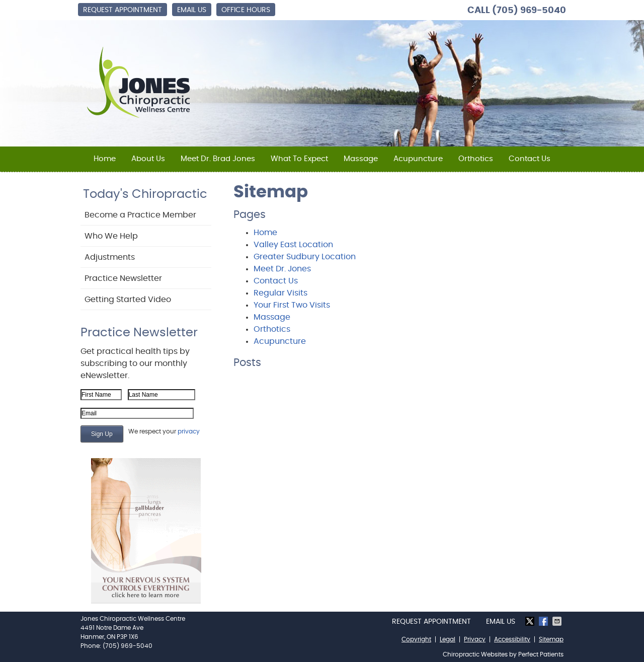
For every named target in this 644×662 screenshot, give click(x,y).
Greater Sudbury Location (305, 257)
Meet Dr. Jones (282, 269)
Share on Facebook (544, 621)
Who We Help (111, 236)
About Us (148, 159)
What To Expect (299, 159)
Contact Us (530, 159)
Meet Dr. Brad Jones (218, 159)
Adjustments (110, 257)
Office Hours (246, 10)
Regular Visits (280, 293)
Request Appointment (123, 10)
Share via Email (558, 621)
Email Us (192, 10)
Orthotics (476, 159)
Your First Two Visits (292, 305)
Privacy (475, 639)
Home (105, 159)
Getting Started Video (128, 300)
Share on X (531, 621)
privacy (189, 431)
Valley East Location (293, 245)
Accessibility (512, 639)
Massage (361, 159)
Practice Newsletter (123, 278)
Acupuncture (418, 159)
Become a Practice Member (140, 215)
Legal (448, 639)
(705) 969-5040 (529, 11)
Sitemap (551, 639)
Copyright (416, 639)
